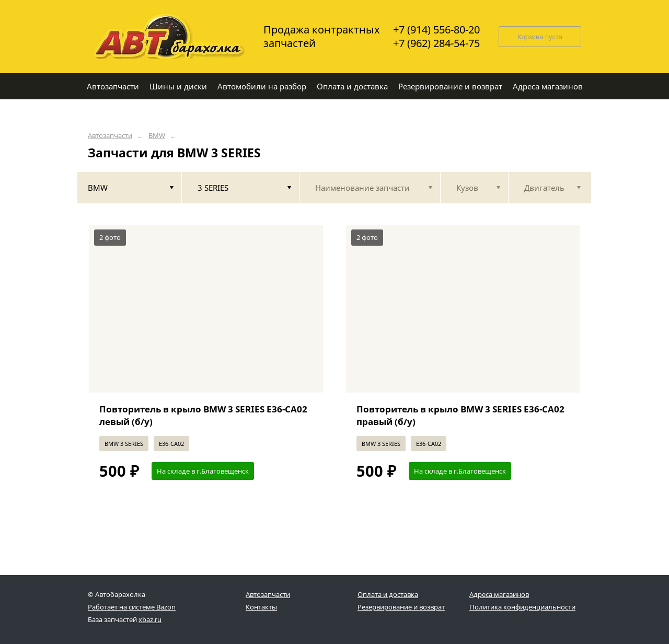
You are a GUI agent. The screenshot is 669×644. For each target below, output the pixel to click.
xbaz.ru (150, 619)
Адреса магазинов (499, 594)
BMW (157, 136)
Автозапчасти (110, 136)
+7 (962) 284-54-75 (436, 43)
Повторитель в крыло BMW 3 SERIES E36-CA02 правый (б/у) (460, 415)
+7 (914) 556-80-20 (436, 30)
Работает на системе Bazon (132, 607)
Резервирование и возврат (401, 607)
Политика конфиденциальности (522, 607)
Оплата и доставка (388, 594)
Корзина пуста (540, 37)
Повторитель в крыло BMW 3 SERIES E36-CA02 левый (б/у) (203, 415)
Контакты (261, 607)
